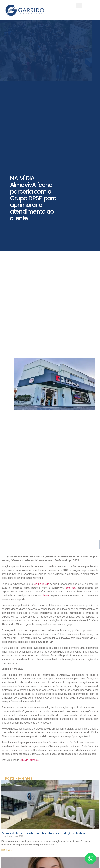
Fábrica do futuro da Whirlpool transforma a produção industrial (43, 833)
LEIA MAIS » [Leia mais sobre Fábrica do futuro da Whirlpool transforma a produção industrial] (7, 850)
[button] (79, 6)
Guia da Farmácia (29, 760)
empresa (70, 588)
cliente (45, 595)
